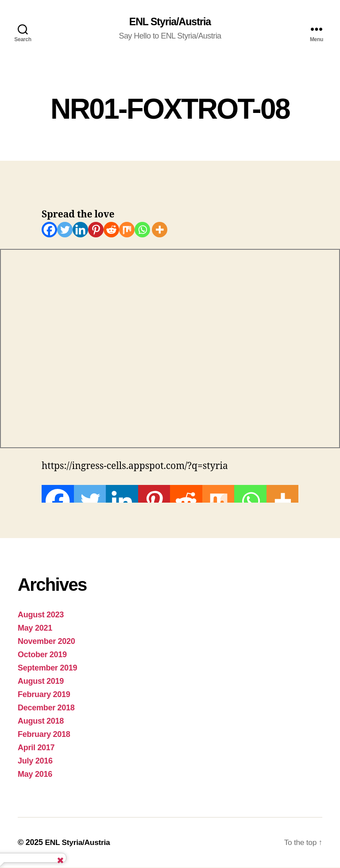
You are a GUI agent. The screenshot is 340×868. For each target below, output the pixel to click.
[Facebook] (49, 230)
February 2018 (44, 735)
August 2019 (41, 682)
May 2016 (35, 775)
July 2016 (35, 761)
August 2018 (41, 721)
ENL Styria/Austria (170, 22)
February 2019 (44, 695)
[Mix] (127, 230)
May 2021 (35, 628)
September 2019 (47, 668)
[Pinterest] (96, 230)
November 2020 (46, 642)
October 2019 (42, 655)
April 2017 (36, 748)
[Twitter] (65, 230)
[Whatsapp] (142, 230)
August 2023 (41, 615)
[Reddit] (111, 230)
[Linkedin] (80, 230)
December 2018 (46, 708)
